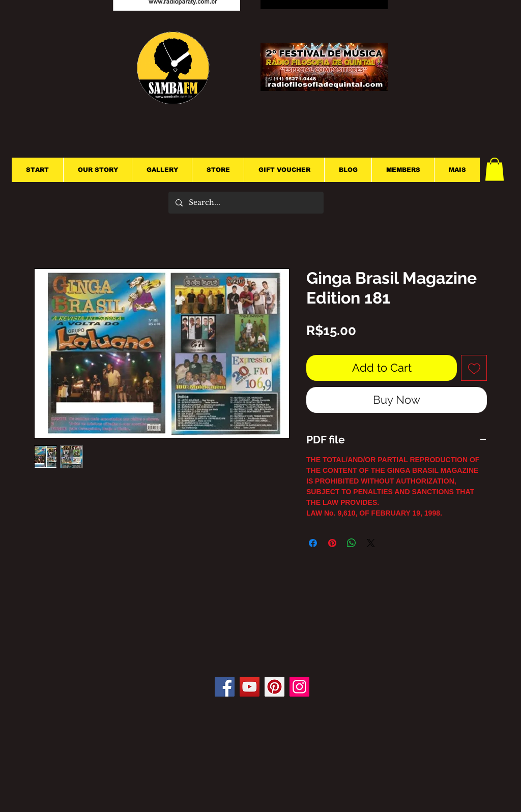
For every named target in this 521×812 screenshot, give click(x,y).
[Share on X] (371, 543)
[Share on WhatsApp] (352, 543)
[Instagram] (299, 687)
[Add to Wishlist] (474, 368)
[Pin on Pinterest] (332, 543)
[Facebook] (225, 687)
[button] (495, 169)
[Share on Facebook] (313, 543)
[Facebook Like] (265, 646)
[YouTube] (250, 687)
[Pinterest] (274, 687)
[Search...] (245, 203)
